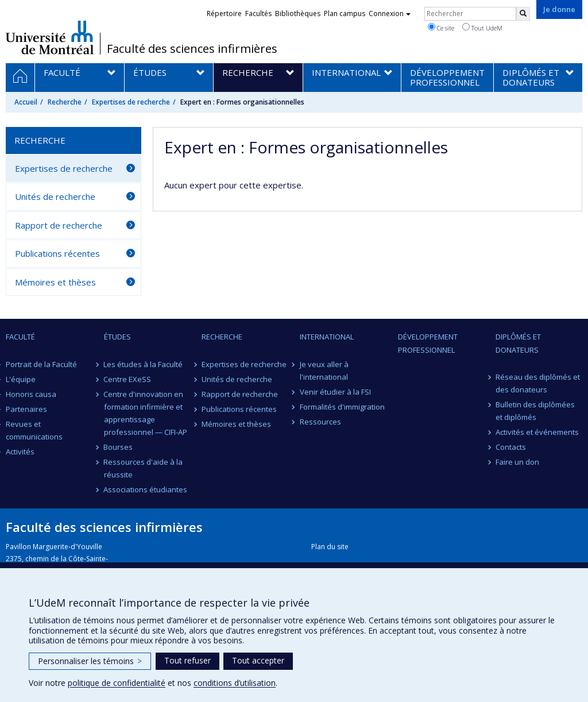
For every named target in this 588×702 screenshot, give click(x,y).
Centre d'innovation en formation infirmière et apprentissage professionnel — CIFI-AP (146, 413)
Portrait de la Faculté (41, 364)
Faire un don (517, 462)
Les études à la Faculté (144, 364)
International (327, 337)
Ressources (320, 422)
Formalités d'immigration (342, 407)
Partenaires (26, 409)
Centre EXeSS (128, 379)
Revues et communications (34, 430)
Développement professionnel (428, 343)
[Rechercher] (523, 14)
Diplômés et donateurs (518, 343)
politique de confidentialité (117, 683)
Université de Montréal (50, 37)
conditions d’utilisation (235, 683)
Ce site (441, 28)
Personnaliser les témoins (90, 661)
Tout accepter (258, 660)
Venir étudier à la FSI (335, 392)
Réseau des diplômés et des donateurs (538, 383)
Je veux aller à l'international (324, 371)
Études (117, 337)
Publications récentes (57, 253)
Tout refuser (187, 660)
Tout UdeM (482, 28)
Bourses (119, 447)
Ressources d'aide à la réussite (144, 468)
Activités (20, 452)
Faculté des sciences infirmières (192, 49)
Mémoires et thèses (55, 282)
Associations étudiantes (146, 489)
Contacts (511, 447)
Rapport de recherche (59, 225)
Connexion (390, 14)
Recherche (65, 102)
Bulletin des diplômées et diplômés (535, 411)
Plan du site (330, 547)
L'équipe (21, 379)
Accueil (26, 102)
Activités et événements (537, 432)
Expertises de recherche (131, 102)
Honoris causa (31, 394)
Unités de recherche (55, 196)
